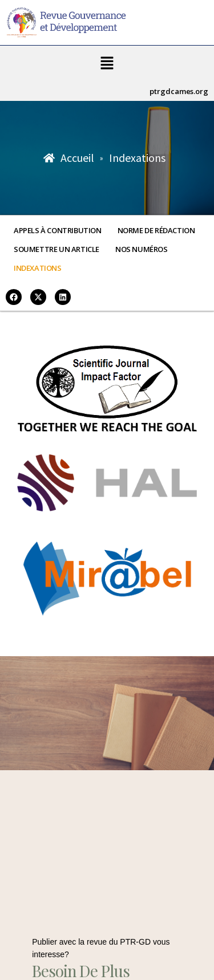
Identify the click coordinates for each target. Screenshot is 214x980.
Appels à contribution (58, 230)
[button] (107, 64)
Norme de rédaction (156, 230)
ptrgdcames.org (179, 91)
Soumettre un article (56, 249)
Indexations (38, 268)
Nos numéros (142, 249)
